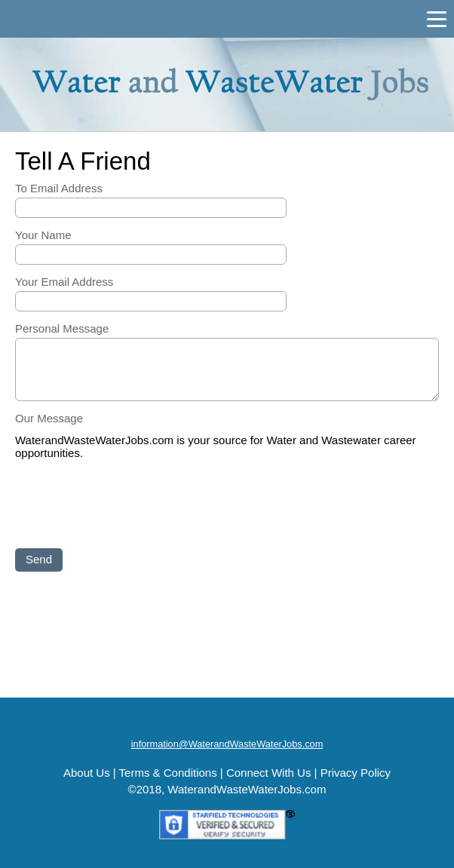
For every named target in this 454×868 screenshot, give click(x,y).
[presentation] (130, 505)
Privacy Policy (356, 773)
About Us (87, 773)
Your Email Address (64, 282)
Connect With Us (269, 773)
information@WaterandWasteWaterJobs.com (227, 744)
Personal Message (62, 328)
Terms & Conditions (168, 773)
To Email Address (59, 188)
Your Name (43, 235)
